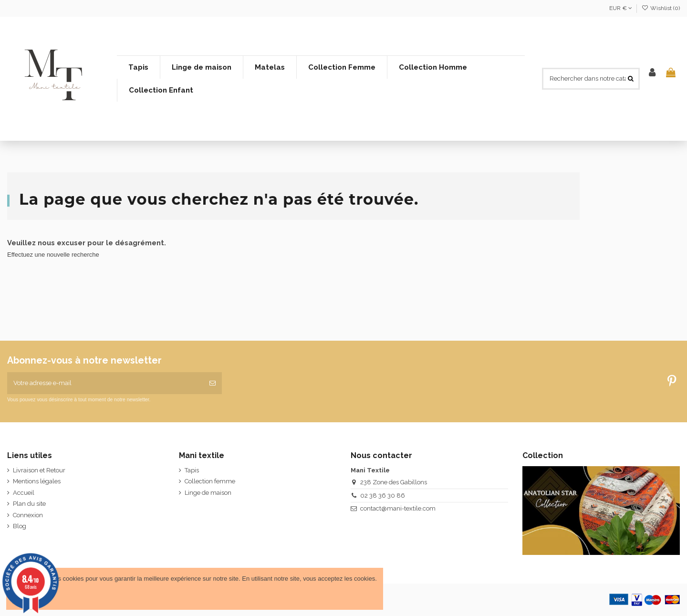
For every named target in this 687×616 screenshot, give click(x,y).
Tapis (192, 470)
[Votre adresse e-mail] (105, 383)
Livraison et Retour (39, 470)
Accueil (24, 493)
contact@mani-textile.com (398, 508)
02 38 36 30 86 (383, 496)
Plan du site (29, 504)
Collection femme (210, 481)
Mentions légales (37, 481)
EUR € (621, 8)
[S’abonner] (213, 383)
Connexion (28, 515)
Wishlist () (661, 8)
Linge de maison (208, 493)
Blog (20, 526)
